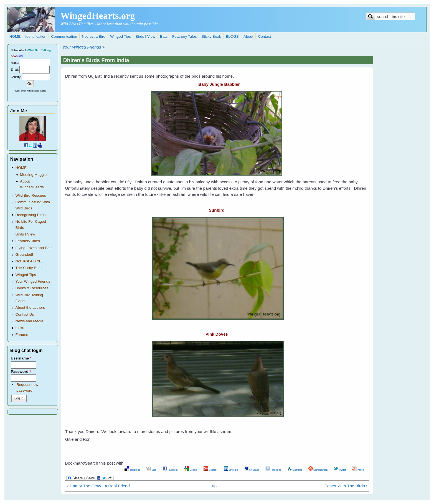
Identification (36, 36)
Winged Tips (120, 36)
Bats (164, 36)
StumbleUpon (318, 470)
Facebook (170, 470)
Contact (264, 36)
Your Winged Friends (82, 47)
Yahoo (358, 470)
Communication (64, 36)
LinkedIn (231, 470)
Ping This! (273, 470)
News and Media (29, 321)
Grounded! (24, 254)
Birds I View (145, 36)
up (214, 486)
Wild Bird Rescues (31, 195)
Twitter (340, 470)
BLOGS (232, 36)
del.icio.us (132, 470)
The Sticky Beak (29, 268)
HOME (15, 36)
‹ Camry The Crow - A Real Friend (98, 486)
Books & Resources (32, 288)
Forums (22, 335)
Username (21, 358)
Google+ (210, 470)
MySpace (252, 470)
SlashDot (295, 470)
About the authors (30, 307)
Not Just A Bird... (29, 261)
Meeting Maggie (33, 175)
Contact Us (25, 314)
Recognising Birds (30, 215)
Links (20, 328)
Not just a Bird (94, 36)
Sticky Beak (211, 36)
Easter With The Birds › (346, 486)
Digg (151, 470)
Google (191, 470)
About (248, 36)
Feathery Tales (184, 36)
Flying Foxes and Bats (34, 248)
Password (21, 372)
